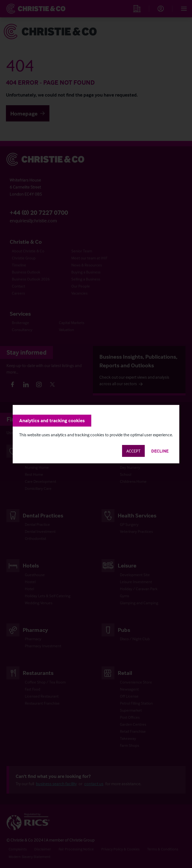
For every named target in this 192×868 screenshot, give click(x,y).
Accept (133, 451)
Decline (160, 451)
